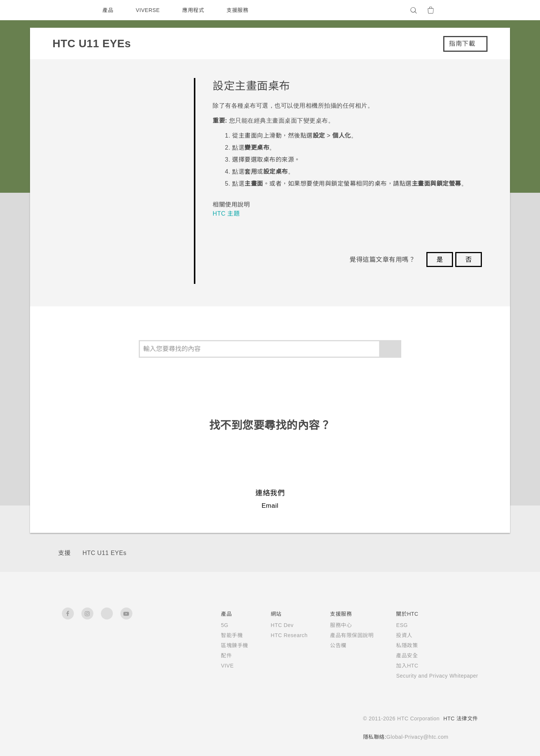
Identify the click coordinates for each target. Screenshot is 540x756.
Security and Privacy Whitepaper (433, 676)
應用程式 (195, 10)
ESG (393, 625)
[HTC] (71, 10)
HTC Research (278, 635)
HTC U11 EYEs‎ (104, 553)
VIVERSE (149, 10)
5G (212, 625)
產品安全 (397, 655)
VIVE (215, 666)
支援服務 (239, 10)
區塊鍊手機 (222, 645)
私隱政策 (397, 645)
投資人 (395, 635)
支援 (64, 553)
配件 (214, 655)
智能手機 (219, 635)
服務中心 (331, 625)
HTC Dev (271, 625)
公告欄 (329, 645)
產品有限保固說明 (342, 635)
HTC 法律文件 (460, 718)
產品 (108, 10)
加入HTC (398, 666)
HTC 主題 (226, 214)
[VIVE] (468, 10)
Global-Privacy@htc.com (415, 737)
